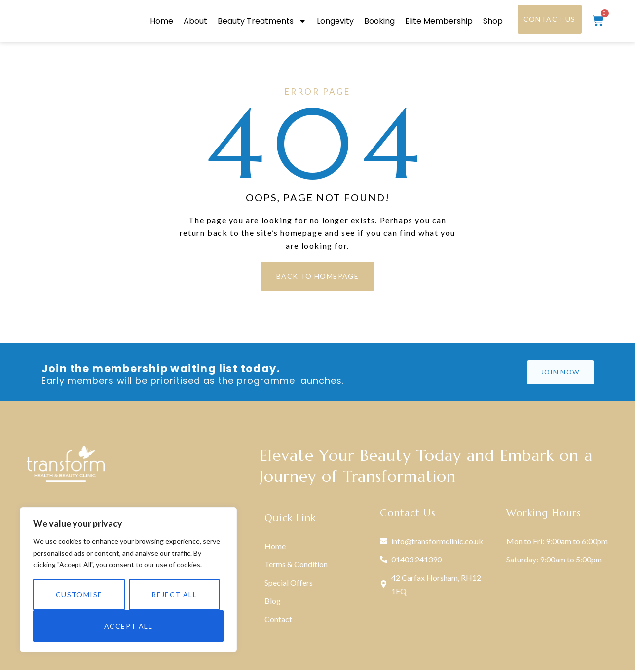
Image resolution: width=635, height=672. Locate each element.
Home (162, 22)
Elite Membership (439, 22)
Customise (79, 594)
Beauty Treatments (262, 22)
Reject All (174, 594)
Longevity (335, 22)
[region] (128, 580)
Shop (493, 22)
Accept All (128, 626)
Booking (379, 22)
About (195, 22)
